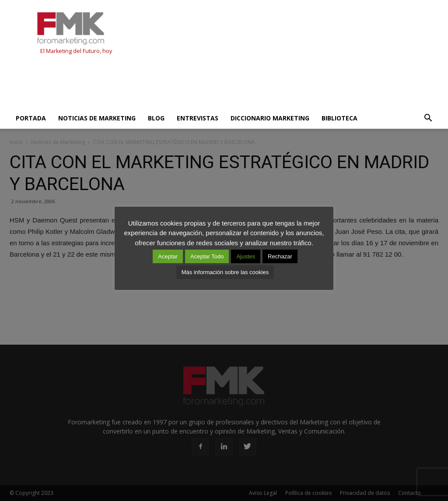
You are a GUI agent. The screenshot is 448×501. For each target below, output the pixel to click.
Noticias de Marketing (97, 118)
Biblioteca (339, 118)
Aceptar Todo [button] (207, 256)
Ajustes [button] (246, 256)
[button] (428, 118)
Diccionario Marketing (270, 118)
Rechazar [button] (280, 256)
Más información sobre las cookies (225, 272)
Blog (156, 118)
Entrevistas (198, 118)
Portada (31, 118)
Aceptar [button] (168, 256)
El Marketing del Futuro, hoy (76, 51)
